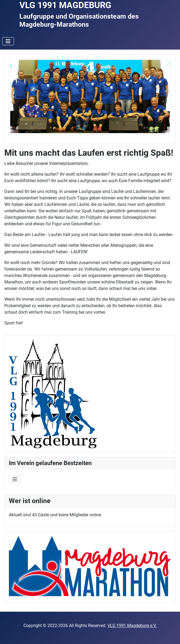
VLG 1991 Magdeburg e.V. (132, 626)
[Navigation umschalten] (8, 41)
